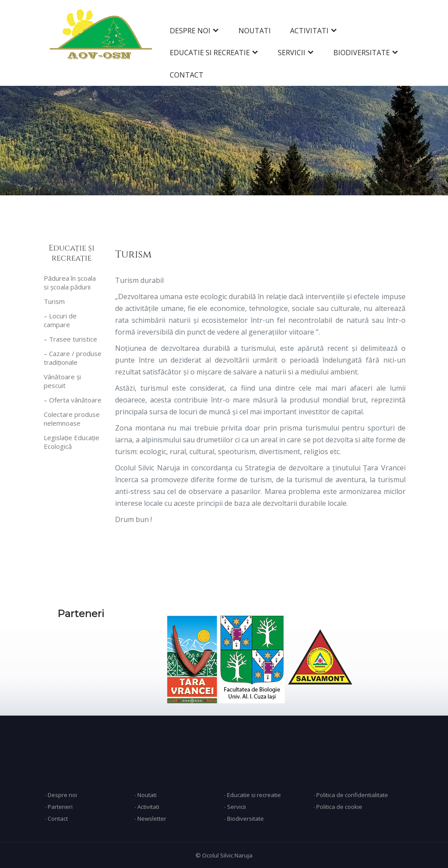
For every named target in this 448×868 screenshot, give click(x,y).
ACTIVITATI (309, 31)
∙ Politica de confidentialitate (351, 795)
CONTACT (187, 75)
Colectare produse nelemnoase (72, 419)
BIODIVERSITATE (362, 53)
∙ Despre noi (61, 795)
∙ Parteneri (59, 807)
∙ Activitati (147, 807)
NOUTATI (255, 31)
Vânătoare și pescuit (62, 381)
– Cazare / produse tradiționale (73, 358)
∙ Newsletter (150, 819)
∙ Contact (56, 819)
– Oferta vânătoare (73, 400)
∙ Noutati (145, 795)
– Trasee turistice (70, 339)
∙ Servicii (235, 807)
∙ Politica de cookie (338, 807)
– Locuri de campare (60, 320)
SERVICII (292, 53)
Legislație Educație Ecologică (72, 442)
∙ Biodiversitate (244, 819)
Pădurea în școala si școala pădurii (70, 282)
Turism (54, 301)
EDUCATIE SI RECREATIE (210, 53)
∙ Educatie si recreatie (252, 795)
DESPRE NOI (190, 31)
